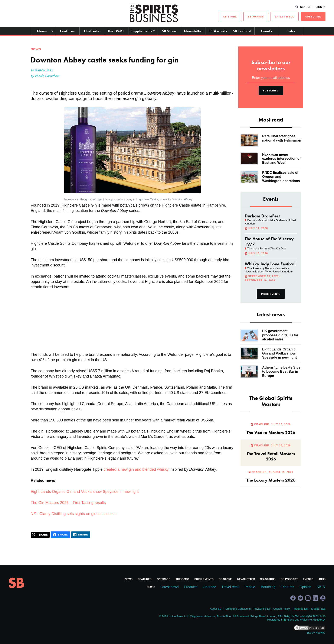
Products (191, 587)
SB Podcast (242, 31)
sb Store (230, 17)
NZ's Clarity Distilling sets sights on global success (74, 514)
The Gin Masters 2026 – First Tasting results (68, 503)
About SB (216, 609)
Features (67, 31)
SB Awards (218, 31)
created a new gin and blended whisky (136, 469)
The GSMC (116, 31)
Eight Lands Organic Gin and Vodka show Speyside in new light (85, 492)
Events (267, 31)
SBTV (321, 587)
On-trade (92, 31)
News (42, 31)
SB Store (169, 31)
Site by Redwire (316, 633)
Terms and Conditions (238, 609)
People (250, 587)
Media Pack (318, 609)
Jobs (291, 31)
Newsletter (194, 31)
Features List (301, 609)
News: (151, 587)
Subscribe (313, 17)
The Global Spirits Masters (271, 401)
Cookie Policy (282, 609)
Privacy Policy (262, 609)
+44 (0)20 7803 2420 (313, 616)
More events (271, 294)
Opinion (305, 587)
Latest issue (285, 17)
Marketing (268, 587)
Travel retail (230, 587)
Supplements (142, 31)
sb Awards (256, 17)
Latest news (169, 587)
